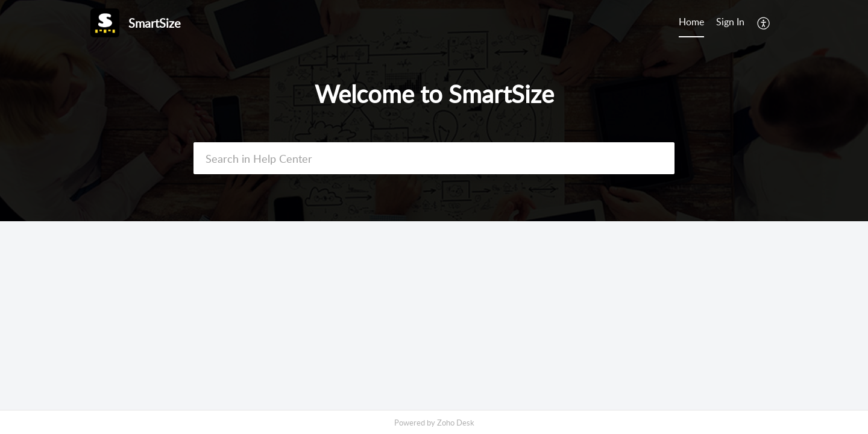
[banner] (434, 111)
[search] (434, 158)
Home (691, 22)
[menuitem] (730, 23)
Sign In (730, 22)
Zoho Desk (456, 423)
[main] (434, 316)
